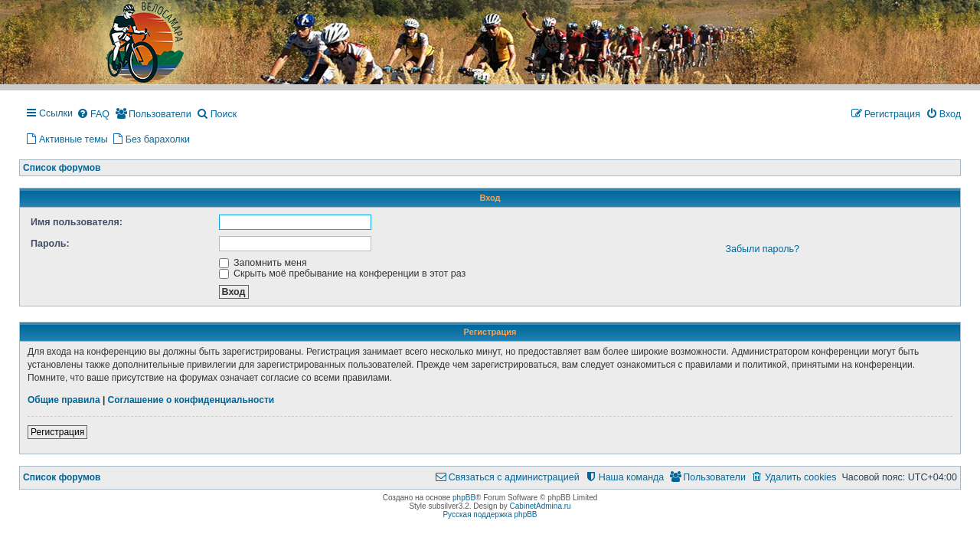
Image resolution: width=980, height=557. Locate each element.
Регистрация (57, 432)
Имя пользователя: (77, 222)
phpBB (464, 498)
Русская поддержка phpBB (490, 514)
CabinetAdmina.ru (541, 506)
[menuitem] (93, 115)
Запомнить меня (263, 263)
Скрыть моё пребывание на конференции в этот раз (343, 274)
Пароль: (50, 244)
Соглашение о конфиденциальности (191, 400)
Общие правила (64, 400)
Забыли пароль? (762, 249)
